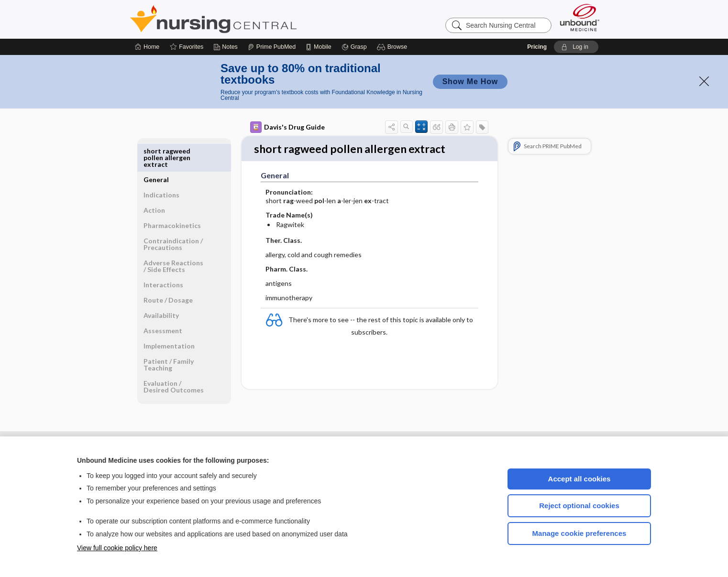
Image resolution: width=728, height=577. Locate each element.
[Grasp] (354, 47)
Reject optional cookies (579, 506)
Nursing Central (249, 19)
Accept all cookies (579, 479)
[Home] (147, 47)
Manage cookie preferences (579, 533)
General (156, 151)
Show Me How (470, 82)
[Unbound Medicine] (580, 17)
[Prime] (272, 47)
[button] (393, 47)
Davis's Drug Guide (287, 127)
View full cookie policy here (117, 548)
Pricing (537, 47)
